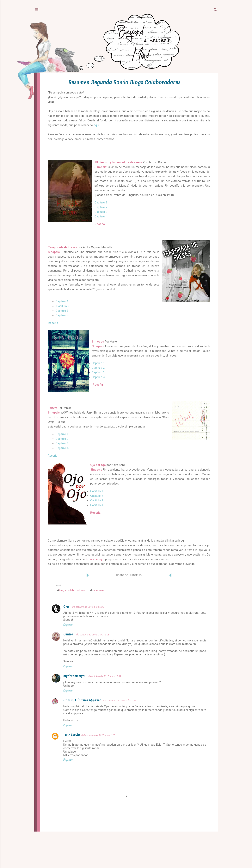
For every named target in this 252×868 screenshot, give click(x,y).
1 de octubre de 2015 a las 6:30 (87, 607)
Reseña (53, 323)
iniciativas (98, 590)
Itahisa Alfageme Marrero (82, 700)
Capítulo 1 (101, 203)
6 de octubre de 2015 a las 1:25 (98, 735)
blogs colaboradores (72, 590)
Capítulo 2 (101, 207)
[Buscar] (216, 11)
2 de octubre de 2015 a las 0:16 (120, 701)
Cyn (66, 607)
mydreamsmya (74, 676)
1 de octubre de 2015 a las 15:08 (92, 635)
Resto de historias (129, 575)
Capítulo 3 (101, 212)
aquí (96, 125)
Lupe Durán (72, 735)
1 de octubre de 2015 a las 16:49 (104, 676)
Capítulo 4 (101, 216)
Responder (68, 625)
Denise (68, 634)
